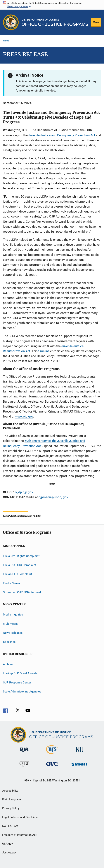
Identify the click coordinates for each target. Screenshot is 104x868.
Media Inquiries (13, 614)
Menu (96, 22)
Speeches (9, 642)
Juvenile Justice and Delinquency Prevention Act (62, 135)
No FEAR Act (10, 826)
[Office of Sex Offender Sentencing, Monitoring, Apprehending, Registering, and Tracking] (80, 766)
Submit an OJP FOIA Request (22, 592)
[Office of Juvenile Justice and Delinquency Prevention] (24, 767)
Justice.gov (9, 853)
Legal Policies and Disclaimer (20, 817)
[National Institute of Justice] (80, 752)
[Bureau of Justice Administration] (24, 752)
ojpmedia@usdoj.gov (53, 497)
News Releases (13, 633)
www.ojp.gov (24, 416)
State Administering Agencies (22, 691)
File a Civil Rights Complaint (21, 556)
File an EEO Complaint (17, 574)
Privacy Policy (11, 808)
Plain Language (12, 799)
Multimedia (10, 624)
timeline (44, 351)
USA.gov (7, 844)
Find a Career (12, 583)
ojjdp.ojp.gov (24, 492)
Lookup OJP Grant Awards (20, 673)
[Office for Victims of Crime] (52, 767)
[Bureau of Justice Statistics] (52, 755)
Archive (8, 664)
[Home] (55, 22)
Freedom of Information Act (19, 835)
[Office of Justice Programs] (11, 22)
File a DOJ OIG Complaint (20, 565)
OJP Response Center (17, 682)
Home (6, 41)
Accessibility (10, 791)
